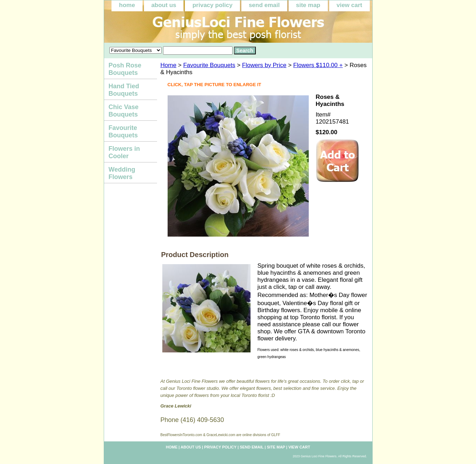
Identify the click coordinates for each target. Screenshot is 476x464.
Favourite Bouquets (209, 65)
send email (264, 5)
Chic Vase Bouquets (124, 111)
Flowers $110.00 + (318, 65)
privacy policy (212, 5)
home (127, 5)
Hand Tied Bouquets (124, 90)
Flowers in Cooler (124, 152)
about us (164, 5)
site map (308, 5)
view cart (350, 5)
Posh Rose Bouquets (125, 69)
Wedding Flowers (122, 173)
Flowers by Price (264, 65)
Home (168, 65)
